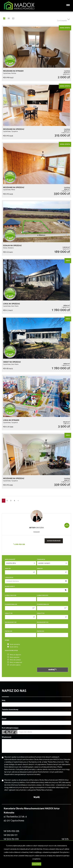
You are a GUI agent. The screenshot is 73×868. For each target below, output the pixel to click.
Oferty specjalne (13, 657)
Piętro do (41, 631)
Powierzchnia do (43, 604)
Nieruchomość (10, 560)
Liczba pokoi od (11, 595)
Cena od (8, 569)
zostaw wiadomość (54, 541)
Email (4, 719)
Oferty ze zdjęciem (14, 655)
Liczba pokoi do (43, 595)
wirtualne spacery (14, 665)
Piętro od (9, 631)
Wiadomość (7, 737)
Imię (4, 701)
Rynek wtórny (13, 647)
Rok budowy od (11, 622)
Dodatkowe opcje (11, 651)
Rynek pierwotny (14, 644)
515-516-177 (12, 835)
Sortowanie (63, 20)
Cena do (40, 569)
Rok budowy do (43, 622)
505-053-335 (19, 544)
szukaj (52, 670)
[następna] (18, 501)
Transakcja (41, 560)
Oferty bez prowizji (14, 660)
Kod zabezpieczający (10, 728)
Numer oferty (10, 587)
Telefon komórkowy (10, 710)
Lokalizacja (9, 578)
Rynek (7, 640)
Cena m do (41, 613)
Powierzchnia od (11, 604)
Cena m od (9, 613)
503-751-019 (13, 839)
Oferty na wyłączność (15, 662)
